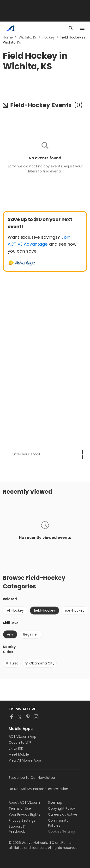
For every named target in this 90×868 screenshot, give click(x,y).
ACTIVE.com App (22, 736)
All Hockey (15, 610)
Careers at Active (63, 814)
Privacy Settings (22, 820)
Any (10, 634)
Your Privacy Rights (24, 814)
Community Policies (58, 823)
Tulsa (12, 663)
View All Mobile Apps (25, 760)
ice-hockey (75, 610)
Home (8, 37)
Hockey (49, 37)
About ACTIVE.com (24, 802)
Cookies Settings (62, 831)
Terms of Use (20, 808)
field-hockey (45, 610)
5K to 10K (16, 748)
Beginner (31, 634)
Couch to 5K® (20, 742)
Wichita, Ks (28, 37)
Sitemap (55, 802)
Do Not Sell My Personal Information (38, 789)
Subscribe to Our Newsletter (32, 778)
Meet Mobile (19, 754)
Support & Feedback (17, 829)
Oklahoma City (40, 663)
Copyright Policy (62, 808)
